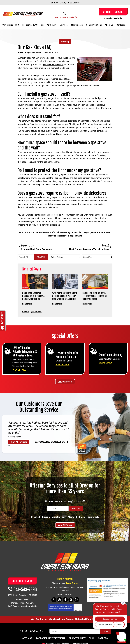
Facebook (65, 606)
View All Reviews (19, 448)
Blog (27, 52)
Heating (65, 42)
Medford (72, 523)
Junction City (59, 523)
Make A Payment (65, 585)
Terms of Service (66, 615)
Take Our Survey (82, 454)
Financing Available (113, 18)
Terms (80, 616)
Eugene (26, 314)
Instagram (77, 606)
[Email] (80, 637)
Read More (28, 307)
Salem (82, 523)
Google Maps (71, 606)
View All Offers (65, 388)
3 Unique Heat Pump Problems (36, 252)
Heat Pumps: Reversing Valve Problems (89, 252)
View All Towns (65, 531)
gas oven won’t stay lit (54, 64)
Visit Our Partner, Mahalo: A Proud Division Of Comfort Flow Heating (65, 625)
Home (20, 52)
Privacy (76, 616)
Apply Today (72, 589)
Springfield (93, 523)
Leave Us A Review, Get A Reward (51, 448)
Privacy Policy (58, 615)
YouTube (60, 606)
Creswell (35, 523)
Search (41, 260)
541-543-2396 (67, 13)
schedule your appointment (69, 239)
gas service (37, 314)
